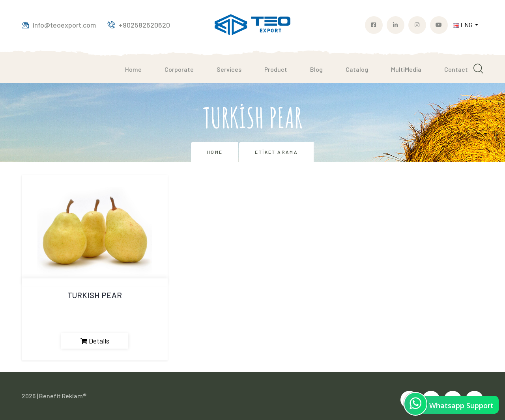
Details (95, 341)
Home (133, 69)
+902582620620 (139, 25)
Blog (316, 69)
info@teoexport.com (59, 25)
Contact (456, 69)
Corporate (179, 69)
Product (276, 69)
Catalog (357, 69)
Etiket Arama (276, 152)
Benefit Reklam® (63, 396)
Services (229, 69)
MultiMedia (406, 69)
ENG (463, 25)
